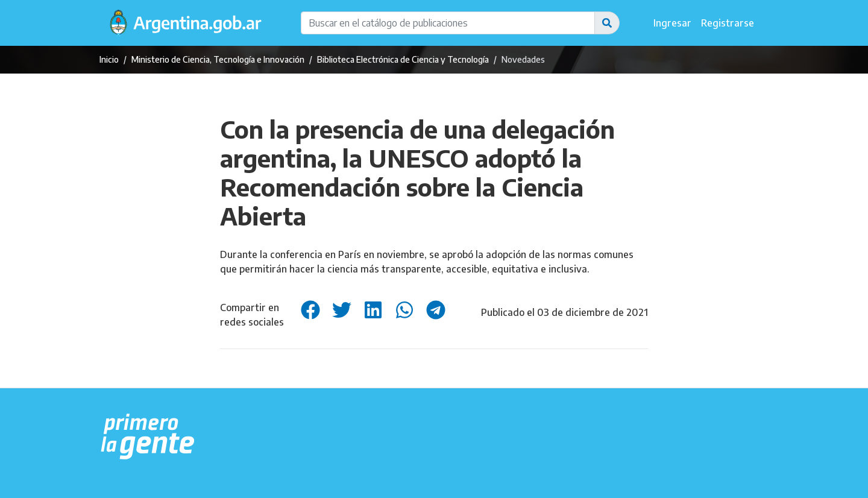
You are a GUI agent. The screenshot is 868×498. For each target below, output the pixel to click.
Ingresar (672, 23)
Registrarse (728, 23)
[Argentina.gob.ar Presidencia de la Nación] (148, 437)
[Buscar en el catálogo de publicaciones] (448, 23)
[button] (607, 23)
